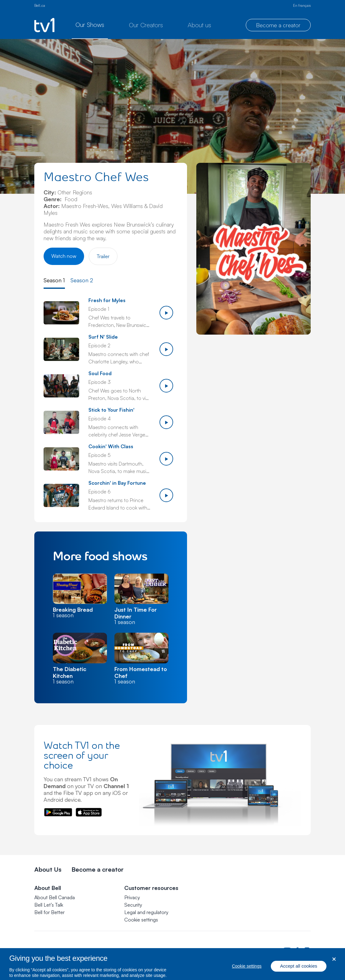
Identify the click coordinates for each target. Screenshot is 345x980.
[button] (141, 920)
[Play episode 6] (166, 495)
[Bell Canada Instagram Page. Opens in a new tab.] (307, 950)
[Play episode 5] (166, 459)
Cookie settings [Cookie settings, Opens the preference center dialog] (247, 973)
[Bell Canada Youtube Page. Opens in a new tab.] (287, 950)
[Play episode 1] (166, 313)
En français (302, 5)
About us (199, 25)
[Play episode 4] (166, 422)
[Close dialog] (334, 966)
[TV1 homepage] (44, 25)
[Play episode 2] (166, 349)
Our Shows (90, 25)
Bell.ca (40, 5)
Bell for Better (49, 912)
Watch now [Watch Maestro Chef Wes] (64, 256)
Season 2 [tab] (82, 280)
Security (133, 905)
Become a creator (278, 25)
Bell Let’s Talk (49, 905)
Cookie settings (141, 920)
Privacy (132, 897)
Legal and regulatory (146, 912)
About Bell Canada (55, 897)
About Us (48, 869)
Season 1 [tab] (54, 280)
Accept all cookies (299, 973)
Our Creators (146, 25)
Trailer (103, 256)
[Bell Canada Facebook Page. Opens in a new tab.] (297, 950)
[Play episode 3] (166, 386)
